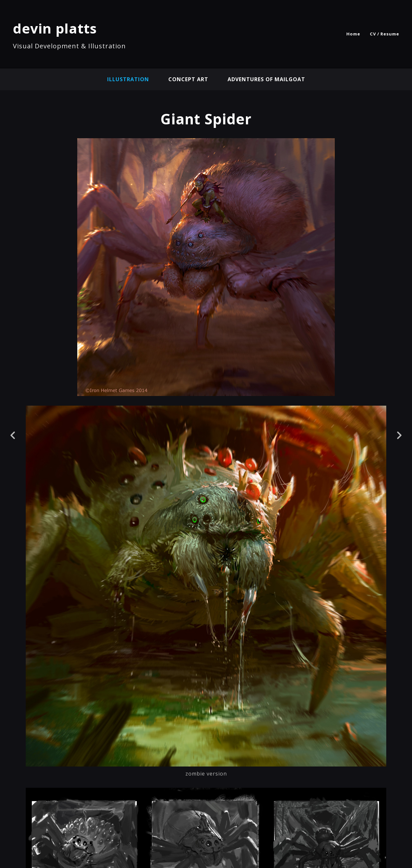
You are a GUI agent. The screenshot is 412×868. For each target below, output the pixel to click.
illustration (128, 79)
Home (353, 34)
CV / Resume (384, 34)
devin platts (55, 28)
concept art (188, 79)
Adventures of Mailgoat (266, 79)
